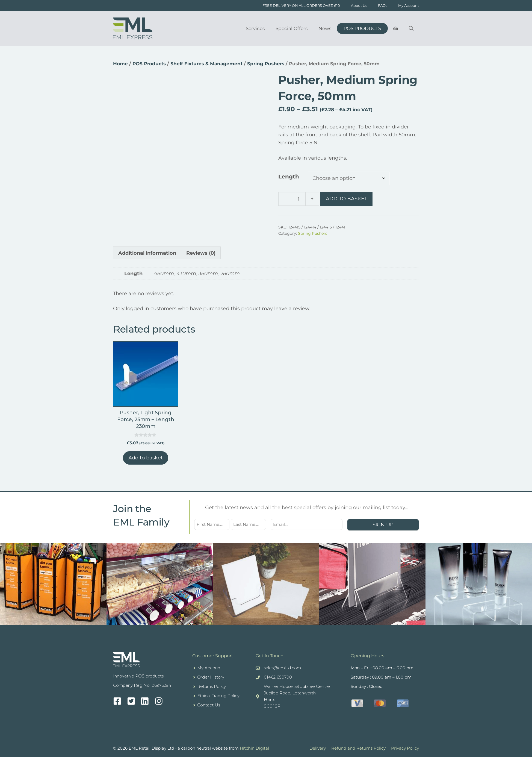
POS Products (362, 28)
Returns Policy (212, 686)
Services (255, 28)
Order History (211, 677)
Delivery (318, 748)
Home (120, 64)
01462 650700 (278, 677)
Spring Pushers (266, 64)
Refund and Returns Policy (358, 748)
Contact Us (209, 705)
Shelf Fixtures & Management (206, 64)
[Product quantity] (299, 199)
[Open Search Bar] (411, 28)
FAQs (383, 5)
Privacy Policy (405, 748)
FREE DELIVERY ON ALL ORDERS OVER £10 (301, 5)
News (325, 28)
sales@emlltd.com (282, 668)
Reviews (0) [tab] (201, 253)
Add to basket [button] (146, 458)
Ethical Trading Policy (218, 696)
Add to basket (346, 199)
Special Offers (292, 28)
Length (289, 177)
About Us (359, 5)
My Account (409, 5)
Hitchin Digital (254, 748)
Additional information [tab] (147, 253)
